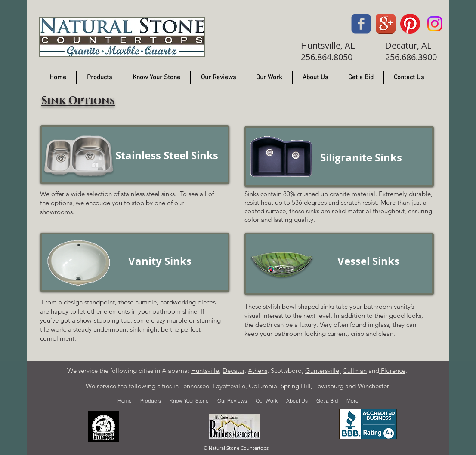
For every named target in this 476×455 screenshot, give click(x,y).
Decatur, (234, 370)
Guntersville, (323, 370)
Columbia (263, 386)
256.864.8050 (327, 57)
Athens (258, 370)
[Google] (386, 24)
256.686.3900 (411, 57)
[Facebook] (361, 24)
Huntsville (205, 370)
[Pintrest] (410, 24)
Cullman (355, 370)
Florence (392, 370)
